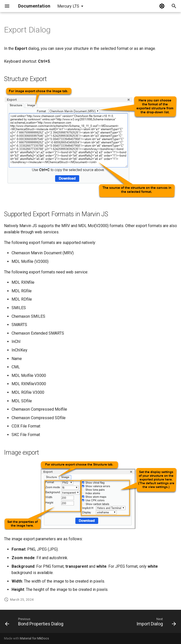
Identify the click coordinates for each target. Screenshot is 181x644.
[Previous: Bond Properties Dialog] (35, 623)
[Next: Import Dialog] (155, 623)
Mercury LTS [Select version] (68, 6)
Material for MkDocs (34, 638)
